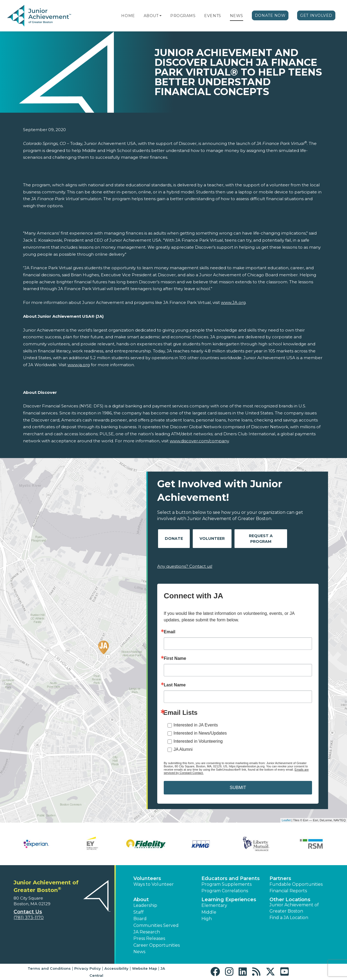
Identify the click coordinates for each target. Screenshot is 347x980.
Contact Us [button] (28, 912)
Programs (183, 16)
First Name (175, 658)
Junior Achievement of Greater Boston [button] (294, 908)
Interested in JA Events (196, 725)
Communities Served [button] (156, 925)
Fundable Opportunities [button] (296, 884)
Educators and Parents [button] (231, 878)
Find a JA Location (289, 918)
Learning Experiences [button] (229, 900)
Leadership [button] (145, 905)
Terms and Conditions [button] (49, 968)
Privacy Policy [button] (88, 968)
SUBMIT (238, 788)
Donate (174, 538)
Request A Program (261, 539)
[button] (160, 16)
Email (170, 632)
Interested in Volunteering (198, 741)
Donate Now (270, 15)
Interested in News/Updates (200, 733)
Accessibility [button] (116, 968)
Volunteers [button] (147, 878)
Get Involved (316, 15)
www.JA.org (233, 302)
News (237, 16)
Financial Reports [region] (288, 891)
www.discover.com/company (199, 441)
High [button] (207, 919)
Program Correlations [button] (225, 891)
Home (128, 16)
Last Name (175, 685)
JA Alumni (183, 749)
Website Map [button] (144, 968)
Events (213, 16)
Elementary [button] (214, 905)
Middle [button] (209, 912)
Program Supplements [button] (226, 884)
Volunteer (212, 538)
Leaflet (286, 820)
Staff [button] (139, 912)
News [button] (139, 952)
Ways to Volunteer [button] (154, 884)
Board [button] (140, 919)
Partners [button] (280, 878)
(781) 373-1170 (29, 918)
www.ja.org (79, 365)
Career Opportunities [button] (157, 945)
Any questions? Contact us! (185, 566)
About (151, 16)
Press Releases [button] (149, 938)
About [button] (141, 900)
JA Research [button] (147, 932)
